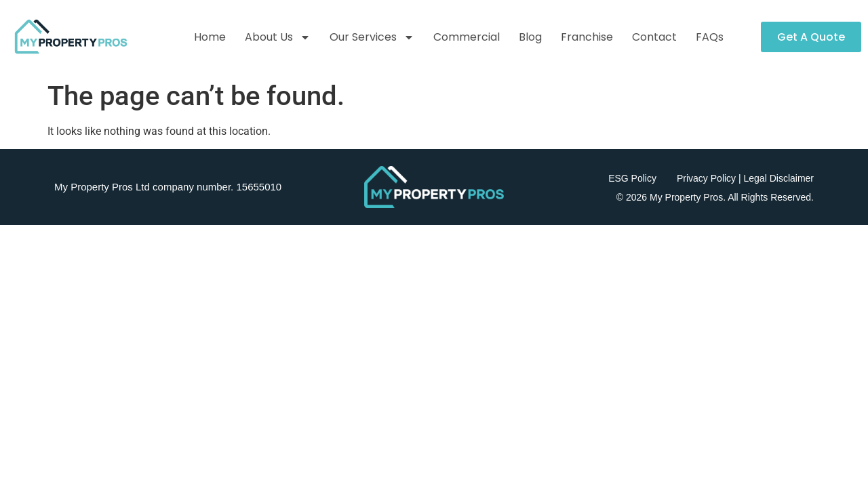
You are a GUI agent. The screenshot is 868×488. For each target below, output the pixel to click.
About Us (278, 37)
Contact (654, 37)
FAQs (710, 37)
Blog (530, 37)
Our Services (372, 37)
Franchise (587, 37)
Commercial (467, 37)
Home (210, 37)
